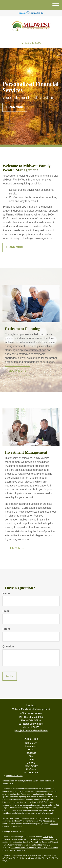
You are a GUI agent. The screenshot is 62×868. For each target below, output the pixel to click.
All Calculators (31, 773)
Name (6, 593)
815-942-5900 (31, 43)
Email (6, 611)
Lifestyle (31, 763)
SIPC (51, 837)
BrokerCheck (8, 783)
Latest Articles (31, 766)
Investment (31, 746)
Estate (31, 750)
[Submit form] (10, 676)
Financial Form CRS (14, 776)
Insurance (31, 753)
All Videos (31, 769)
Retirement (31, 743)
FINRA (46, 837)
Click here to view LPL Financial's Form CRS (29, 847)
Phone (7, 629)
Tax (31, 756)
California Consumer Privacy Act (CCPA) (28, 821)
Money (31, 759)
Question (8, 647)
